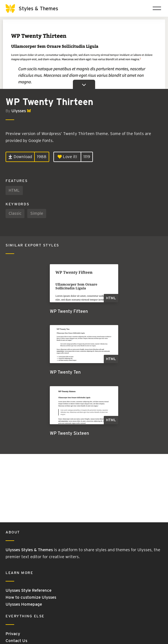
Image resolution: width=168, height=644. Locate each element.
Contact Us (16, 641)
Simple (37, 213)
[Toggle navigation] (157, 8)
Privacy (13, 634)
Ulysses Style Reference (29, 590)
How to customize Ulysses (31, 597)
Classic (15, 213)
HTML (14, 190)
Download (20, 157)
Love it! (67, 157)
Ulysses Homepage (24, 604)
